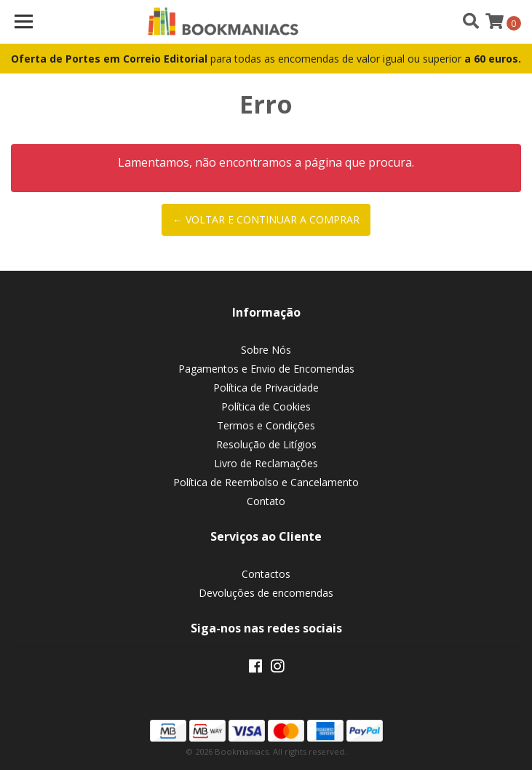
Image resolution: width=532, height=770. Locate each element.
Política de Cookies (266, 406)
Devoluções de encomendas (266, 593)
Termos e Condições (266, 425)
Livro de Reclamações (266, 463)
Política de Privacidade (266, 388)
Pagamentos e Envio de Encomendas (266, 369)
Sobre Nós (266, 350)
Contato (266, 501)
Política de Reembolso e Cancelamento (266, 482)
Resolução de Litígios (266, 444)
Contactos (266, 574)
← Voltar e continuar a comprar (266, 219)
